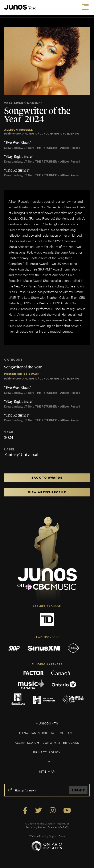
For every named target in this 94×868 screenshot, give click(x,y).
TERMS (47, 762)
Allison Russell (19, 130)
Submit (78, 790)
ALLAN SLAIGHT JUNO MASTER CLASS (47, 742)
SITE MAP (47, 771)
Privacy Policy (47, 752)
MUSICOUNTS (47, 723)
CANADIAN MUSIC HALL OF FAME (47, 733)
